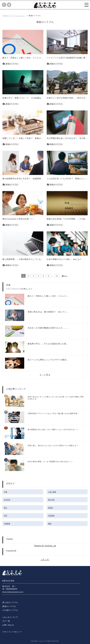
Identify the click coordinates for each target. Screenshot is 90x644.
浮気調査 (51, 516)
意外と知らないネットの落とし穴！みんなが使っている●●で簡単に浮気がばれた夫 (56, 398)
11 (57, 276)
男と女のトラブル (10, 602)
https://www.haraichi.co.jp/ (13, 592)
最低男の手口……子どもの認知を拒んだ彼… (48, 344)
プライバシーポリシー (12, 632)
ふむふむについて (10, 617)
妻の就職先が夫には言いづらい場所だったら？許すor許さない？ (53, 429)
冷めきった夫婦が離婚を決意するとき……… (48, 328)
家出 (5, 508)
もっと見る (45, 375)
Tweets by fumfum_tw (45, 546)
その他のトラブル (10, 610)
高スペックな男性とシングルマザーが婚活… (48, 360)
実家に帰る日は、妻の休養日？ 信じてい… (48, 312)
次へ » (65, 276)
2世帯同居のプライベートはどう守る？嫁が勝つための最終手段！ (53, 413)
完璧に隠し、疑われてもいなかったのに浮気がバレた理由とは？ (53, 445)
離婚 (50, 524)
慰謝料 (50, 508)
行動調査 (7, 524)
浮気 (5, 516)
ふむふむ (45, 559)
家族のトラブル (9, 606)
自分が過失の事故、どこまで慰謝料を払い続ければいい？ (50, 462)
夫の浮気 (7, 500)
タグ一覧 (6, 621)
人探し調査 (52, 492)
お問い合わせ (8, 625)
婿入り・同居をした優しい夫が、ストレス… (48, 296)
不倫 (5, 492)
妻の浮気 (51, 500)
